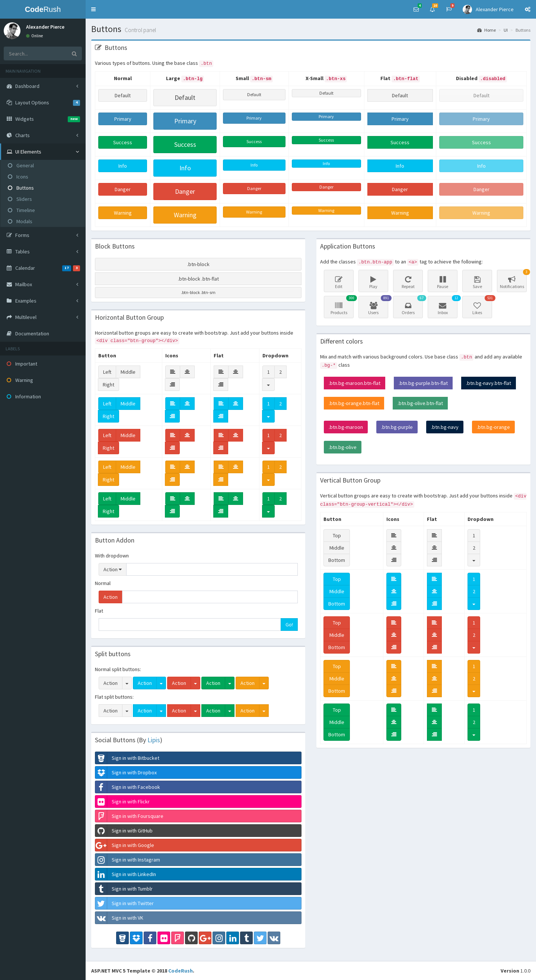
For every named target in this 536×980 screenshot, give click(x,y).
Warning (123, 213)
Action (113, 569)
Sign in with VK (119, 918)
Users (374, 306)
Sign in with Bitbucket (127, 758)
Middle (128, 372)
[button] (93, 9)
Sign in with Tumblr (124, 889)
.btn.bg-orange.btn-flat (354, 403)
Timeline (21, 210)
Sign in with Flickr (122, 802)
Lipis (154, 740)
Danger (123, 189)
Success (123, 142)
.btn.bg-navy (445, 427)
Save (477, 282)
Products (340, 306)
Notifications (513, 279)
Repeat (408, 282)
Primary (123, 119)
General (21, 165)
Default (123, 95)
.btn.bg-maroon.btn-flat (355, 383)
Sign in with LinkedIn (126, 874)
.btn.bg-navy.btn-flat (489, 383)
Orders (409, 306)
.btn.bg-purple (397, 427)
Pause (443, 282)
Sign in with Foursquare (129, 816)
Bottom (337, 560)
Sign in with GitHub (124, 831)
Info (123, 166)
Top (337, 535)
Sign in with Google (125, 845)
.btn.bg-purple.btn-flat (423, 383)
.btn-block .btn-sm (198, 292)
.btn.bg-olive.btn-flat (420, 403)
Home (486, 30)
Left (107, 372)
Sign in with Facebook (128, 787)
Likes (478, 306)
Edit (339, 282)
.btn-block (198, 264)
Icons (18, 177)
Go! (289, 625)
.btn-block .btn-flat (198, 279)
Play (373, 282)
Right (109, 385)
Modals (20, 221)
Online (34, 36)
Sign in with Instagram (128, 860)
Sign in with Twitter (125, 903)
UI (506, 30)
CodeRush (181, 971)
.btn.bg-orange (493, 427)
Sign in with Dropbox (126, 772)
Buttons (21, 188)
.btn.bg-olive (343, 447)
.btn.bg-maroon (346, 427)
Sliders (20, 199)
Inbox (444, 306)
